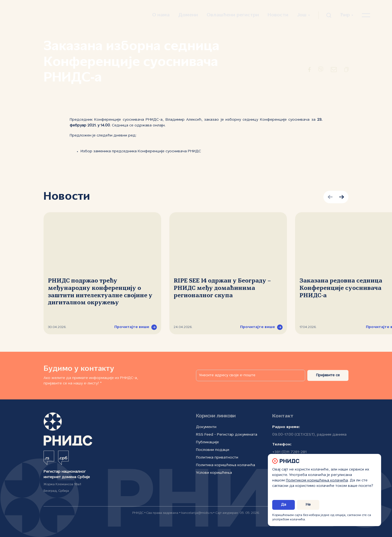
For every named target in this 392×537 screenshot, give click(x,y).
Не (308, 505)
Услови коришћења (214, 473)
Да (284, 505)
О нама (161, 15)
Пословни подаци (213, 450)
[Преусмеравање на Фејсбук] (309, 71)
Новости (278, 15)
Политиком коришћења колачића (317, 480)
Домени (188, 15)
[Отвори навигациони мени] (366, 15)
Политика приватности (217, 458)
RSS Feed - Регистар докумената (227, 435)
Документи (206, 427)
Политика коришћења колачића (226, 465)
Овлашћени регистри (233, 15)
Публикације (207, 442)
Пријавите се (328, 375)
